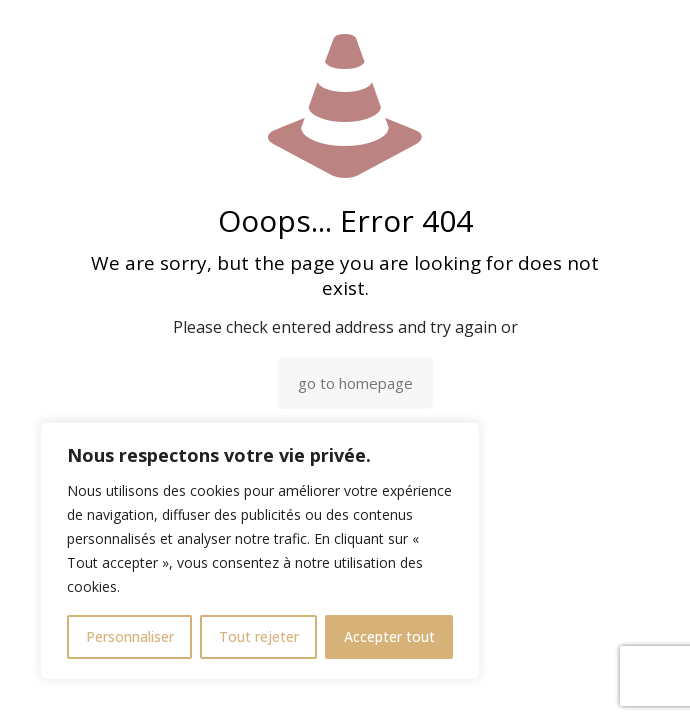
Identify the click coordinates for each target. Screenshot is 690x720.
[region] (260, 551)
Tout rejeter (259, 636)
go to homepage (355, 383)
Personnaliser (130, 636)
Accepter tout (389, 636)
